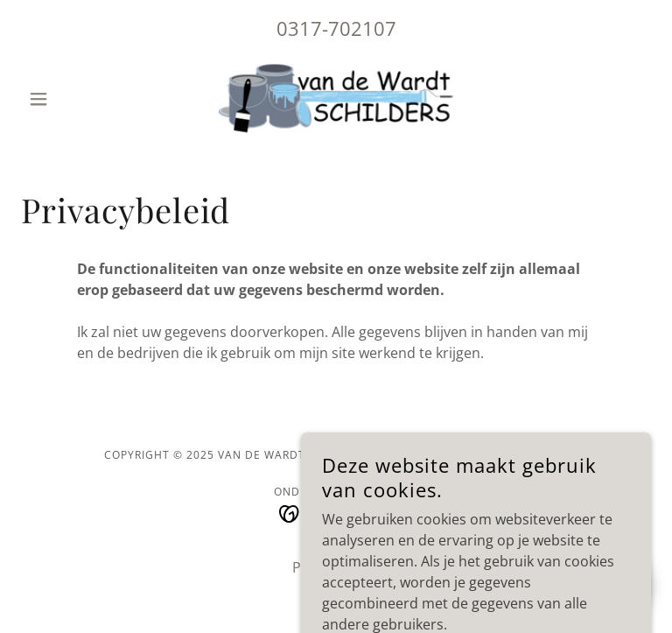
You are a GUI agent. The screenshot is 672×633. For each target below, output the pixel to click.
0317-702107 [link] (336, 28)
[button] (68, 99)
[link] (336, 99)
